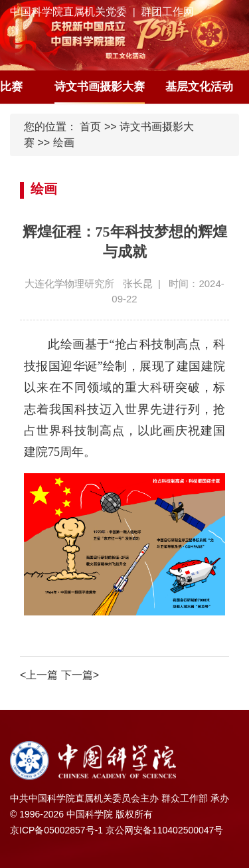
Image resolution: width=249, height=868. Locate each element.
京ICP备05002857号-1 (56, 830)
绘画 (64, 143)
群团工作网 (167, 12)
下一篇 (80, 675)
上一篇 (39, 675)
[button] (241, 87)
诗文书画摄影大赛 (100, 87)
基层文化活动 (199, 87)
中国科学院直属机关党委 (68, 12)
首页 (90, 127)
